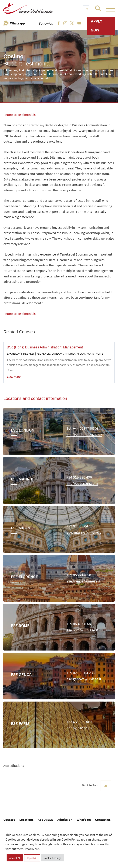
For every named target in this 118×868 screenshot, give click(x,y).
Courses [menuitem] (9, 820)
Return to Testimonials (20, 115)
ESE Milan (21, 528)
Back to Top (97, 786)
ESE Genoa (21, 674)
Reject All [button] (32, 858)
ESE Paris (20, 723)
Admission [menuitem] (65, 820)
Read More (32, 849)
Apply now (97, 26)
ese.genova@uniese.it (84, 679)
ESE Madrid (22, 479)
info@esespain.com (82, 484)
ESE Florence (24, 577)
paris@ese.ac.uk (79, 728)
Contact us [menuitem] (103, 820)
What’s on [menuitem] (84, 820)
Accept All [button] (15, 858)
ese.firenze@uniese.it (83, 581)
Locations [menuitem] (26, 820)
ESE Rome (20, 626)
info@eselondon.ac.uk (84, 435)
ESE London (23, 430)
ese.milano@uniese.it (84, 532)
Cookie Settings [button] (52, 858)
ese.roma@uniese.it (82, 630)
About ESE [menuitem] (45, 820)
